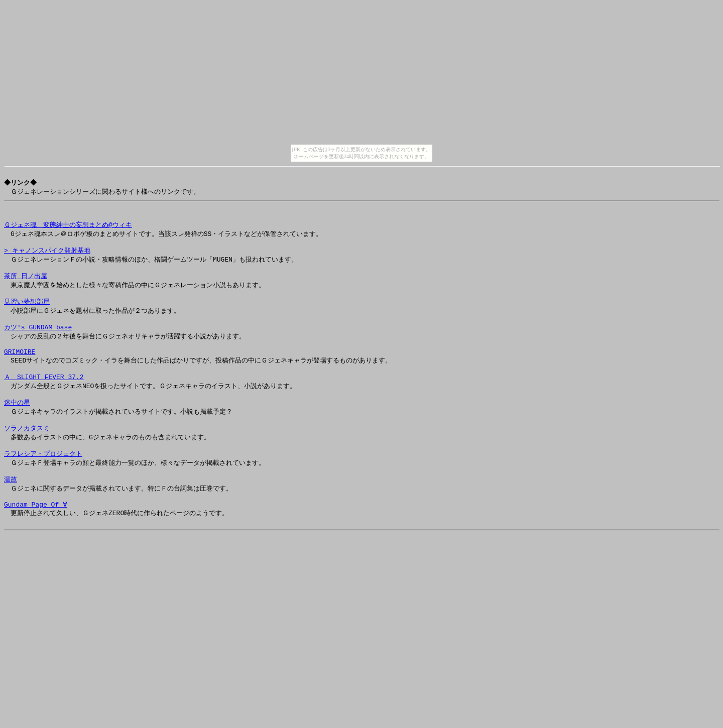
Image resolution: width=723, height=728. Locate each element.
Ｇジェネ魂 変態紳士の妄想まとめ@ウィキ (68, 230)
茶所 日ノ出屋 (26, 287)
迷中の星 (17, 427)
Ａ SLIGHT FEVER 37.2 (44, 399)
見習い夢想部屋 (27, 315)
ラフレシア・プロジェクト (43, 483)
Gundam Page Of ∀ (35, 539)
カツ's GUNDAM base (38, 343)
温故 (11, 511)
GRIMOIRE (20, 371)
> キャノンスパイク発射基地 (47, 259)
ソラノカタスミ (27, 455)
